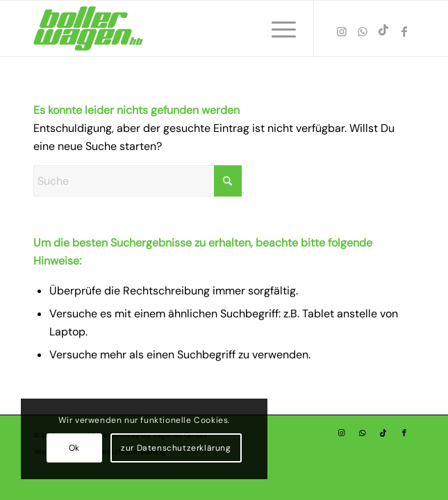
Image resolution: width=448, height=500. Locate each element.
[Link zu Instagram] (342, 32)
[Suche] (138, 181)
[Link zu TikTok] (383, 30)
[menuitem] (277, 28)
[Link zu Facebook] (404, 32)
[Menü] (277, 28)
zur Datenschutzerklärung (176, 448)
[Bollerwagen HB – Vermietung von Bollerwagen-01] (186, 28)
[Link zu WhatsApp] (363, 32)
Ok (74, 448)
